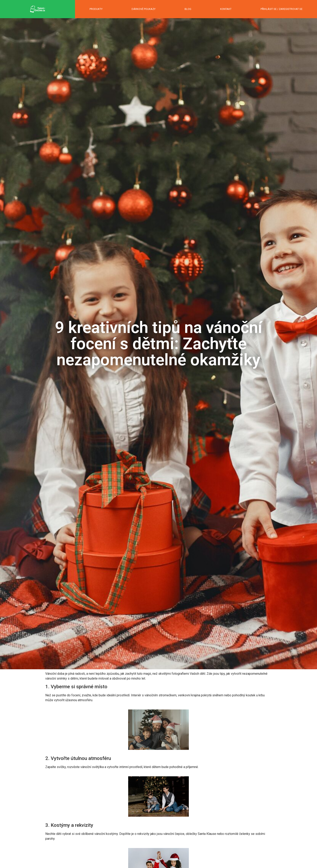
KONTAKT (226, 9)
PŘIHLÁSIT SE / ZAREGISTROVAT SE (282, 9)
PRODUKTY (96, 9)
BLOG (188, 9)
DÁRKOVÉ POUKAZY (144, 9)
